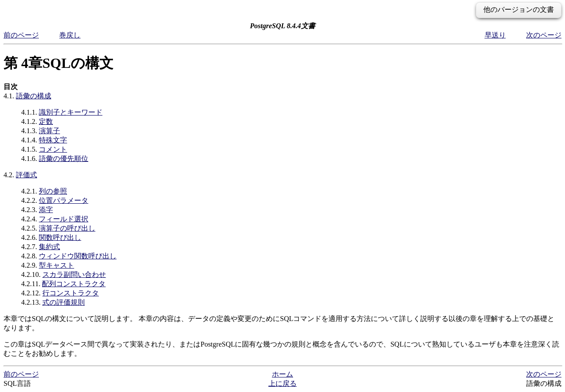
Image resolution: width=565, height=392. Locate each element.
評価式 (26, 175)
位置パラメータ (64, 200)
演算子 (49, 131)
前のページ (21, 35)
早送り (495, 35)
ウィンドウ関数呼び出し (78, 256)
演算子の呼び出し (67, 228)
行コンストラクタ (71, 293)
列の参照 (53, 191)
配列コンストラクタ (74, 284)
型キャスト (56, 265)
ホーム (282, 374)
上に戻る (282, 383)
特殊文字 (53, 140)
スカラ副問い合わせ (74, 274)
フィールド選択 (64, 219)
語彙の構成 (34, 96)
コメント (53, 149)
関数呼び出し (60, 237)
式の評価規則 (64, 302)
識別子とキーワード (71, 112)
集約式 (49, 247)
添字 (46, 210)
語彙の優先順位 (64, 159)
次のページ (544, 35)
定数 (46, 121)
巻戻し (70, 35)
